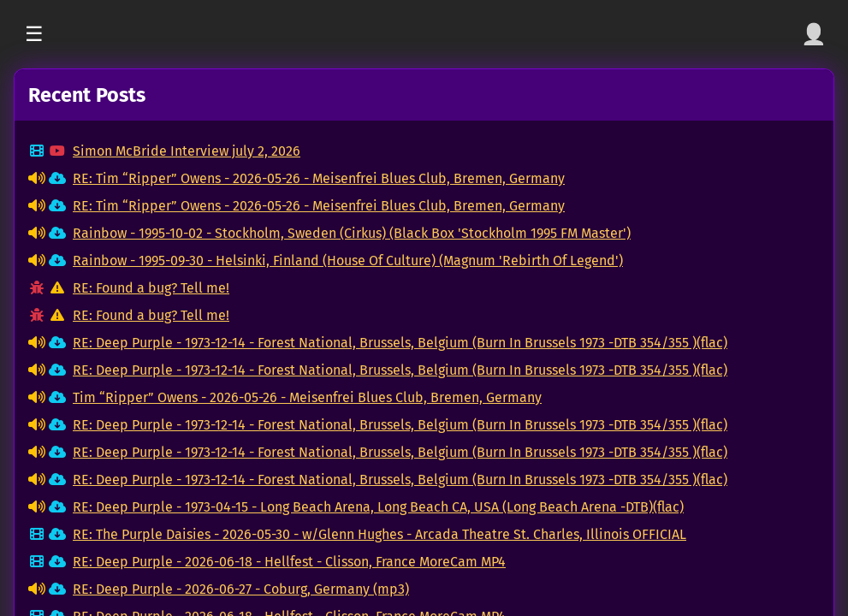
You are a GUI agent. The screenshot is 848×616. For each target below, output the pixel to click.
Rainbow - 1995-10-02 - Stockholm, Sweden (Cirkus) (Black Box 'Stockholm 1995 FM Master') (352, 233)
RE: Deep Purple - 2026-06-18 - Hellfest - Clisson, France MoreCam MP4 (289, 562)
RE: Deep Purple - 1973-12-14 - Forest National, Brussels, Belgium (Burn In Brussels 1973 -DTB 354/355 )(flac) (400, 343)
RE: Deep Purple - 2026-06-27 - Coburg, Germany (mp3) (241, 589)
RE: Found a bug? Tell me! (151, 288)
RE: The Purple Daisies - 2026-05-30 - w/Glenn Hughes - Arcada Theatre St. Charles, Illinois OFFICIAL (380, 534)
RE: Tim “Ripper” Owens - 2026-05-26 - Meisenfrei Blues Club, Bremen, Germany (319, 178)
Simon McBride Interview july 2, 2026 (187, 151)
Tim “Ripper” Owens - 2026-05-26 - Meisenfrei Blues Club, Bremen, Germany (307, 397)
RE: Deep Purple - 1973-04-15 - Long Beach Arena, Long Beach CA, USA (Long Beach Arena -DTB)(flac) (378, 507)
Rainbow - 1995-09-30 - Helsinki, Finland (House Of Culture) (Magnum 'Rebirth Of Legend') (348, 261)
